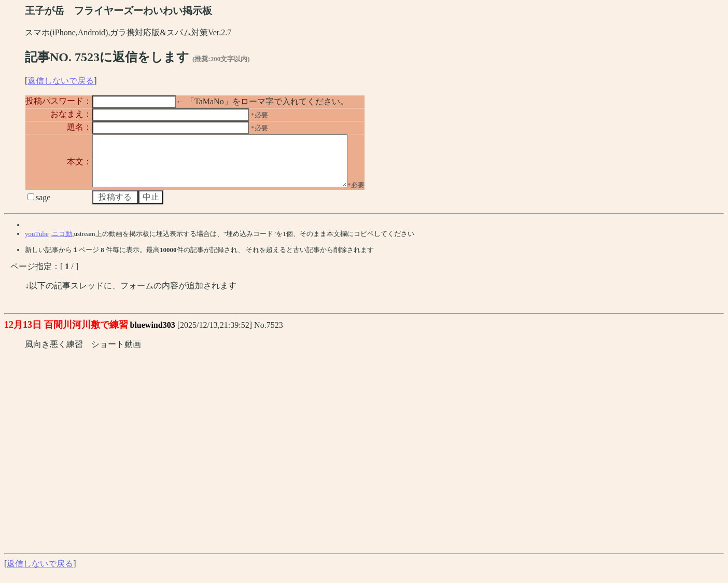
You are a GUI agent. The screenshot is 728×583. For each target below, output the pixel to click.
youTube (37, 243)
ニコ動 (62, 243)
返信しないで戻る (61, 81)
